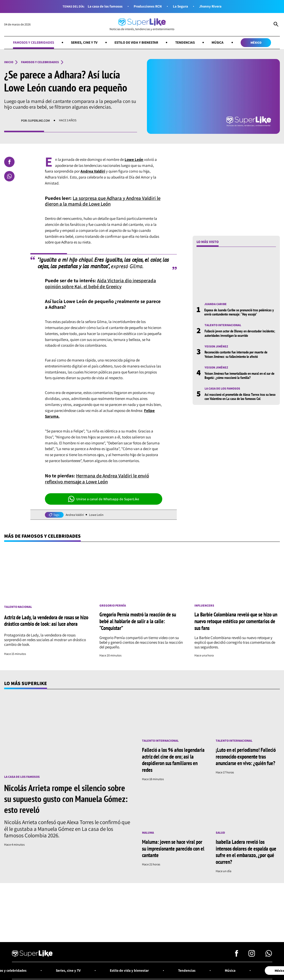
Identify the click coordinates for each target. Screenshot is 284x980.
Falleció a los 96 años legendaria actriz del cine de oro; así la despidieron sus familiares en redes (173, 759)
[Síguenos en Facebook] (237, 953)
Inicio (9, 62)
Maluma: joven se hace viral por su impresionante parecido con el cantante (173, 847)
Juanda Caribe (215, 304)
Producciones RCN (148, 6)
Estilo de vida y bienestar (137, 42)
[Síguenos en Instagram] (252, 953)
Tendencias (186, 42)
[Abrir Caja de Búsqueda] (276, 25)
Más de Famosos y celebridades (43, 536)
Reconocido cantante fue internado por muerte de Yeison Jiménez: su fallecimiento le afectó (236, 354)
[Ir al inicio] (142, 25)
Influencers (204, 606)
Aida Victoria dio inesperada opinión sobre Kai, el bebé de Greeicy (101, 283)
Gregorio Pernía (113, 606)
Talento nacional (18, 607)
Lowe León (97, 515)
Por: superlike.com (35, 120)
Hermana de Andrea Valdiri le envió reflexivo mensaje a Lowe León (98, 479)
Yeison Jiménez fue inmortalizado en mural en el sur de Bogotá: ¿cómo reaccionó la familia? (239, 376)
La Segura (181, 6)
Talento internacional (223, 325)
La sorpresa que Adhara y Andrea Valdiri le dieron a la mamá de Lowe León (103, 201)
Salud (220, 831)
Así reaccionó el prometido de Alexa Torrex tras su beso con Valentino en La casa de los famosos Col (240, 397)
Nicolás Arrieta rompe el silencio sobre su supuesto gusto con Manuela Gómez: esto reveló (66, 798)
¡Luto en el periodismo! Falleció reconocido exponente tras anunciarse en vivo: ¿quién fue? (246, 756)
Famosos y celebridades (32, 42)
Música (219, 42)
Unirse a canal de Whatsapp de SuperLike (104, 499)
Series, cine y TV (84, 42)
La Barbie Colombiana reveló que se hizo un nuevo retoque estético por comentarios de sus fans (236, 621)
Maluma (148, 831)
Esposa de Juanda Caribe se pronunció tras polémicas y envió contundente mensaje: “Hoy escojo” (239, 312)
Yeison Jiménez (216, 346)
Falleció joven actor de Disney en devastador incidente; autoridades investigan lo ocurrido (240, 333)
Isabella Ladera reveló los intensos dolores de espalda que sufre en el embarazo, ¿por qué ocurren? (246, 850)
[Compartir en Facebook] (9, 162)
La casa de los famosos (104, 6)
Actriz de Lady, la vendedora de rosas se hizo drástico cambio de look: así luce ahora (46, 620)
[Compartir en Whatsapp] (9, 176)
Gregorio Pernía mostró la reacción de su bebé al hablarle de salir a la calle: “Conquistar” (138, 621)
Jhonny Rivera (211, 6)
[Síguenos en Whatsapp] (269, 953)
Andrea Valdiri (75, 515)
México (258, 42)
